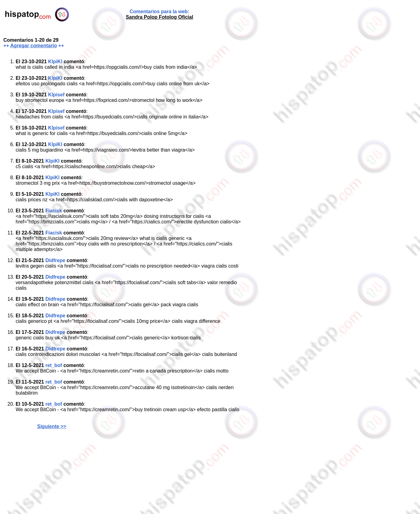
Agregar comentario (34, 46)
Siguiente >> (52, 426)
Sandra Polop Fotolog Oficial (160, 17)
